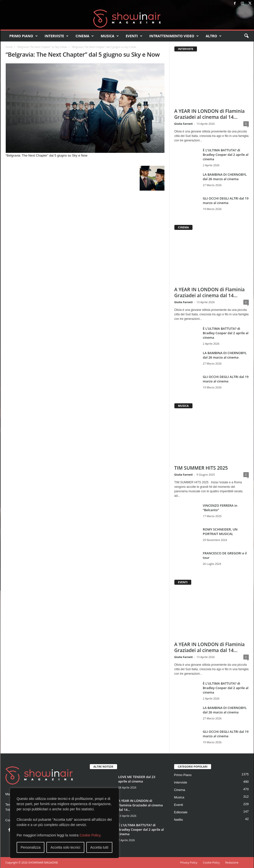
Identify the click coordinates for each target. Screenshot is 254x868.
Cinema (85, 36)
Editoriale (181, 812)
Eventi (134, 36)
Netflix (179, 820)
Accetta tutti (99, 847)
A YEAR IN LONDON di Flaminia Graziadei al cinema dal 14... (210, 114)
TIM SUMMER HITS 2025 (201, 468)
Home (9, 47)
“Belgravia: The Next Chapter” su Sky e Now (42, 47)
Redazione (232, 862)
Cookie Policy (90, 835)
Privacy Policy (189, 862)
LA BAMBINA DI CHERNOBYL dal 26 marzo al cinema (225, 177)
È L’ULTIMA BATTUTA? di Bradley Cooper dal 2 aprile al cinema (226, 155)
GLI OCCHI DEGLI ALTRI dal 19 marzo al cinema (226, 201)
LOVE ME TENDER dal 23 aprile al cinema (137, 779)
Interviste (57, 36)
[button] (246, 36)
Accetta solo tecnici (65, 847)
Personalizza (31, 847)
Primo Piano (24, 36)
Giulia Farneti (184, 124)
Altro (214, 36)
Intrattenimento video (174, 36)
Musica (110, 36)
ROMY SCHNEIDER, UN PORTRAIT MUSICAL (220, 532)
